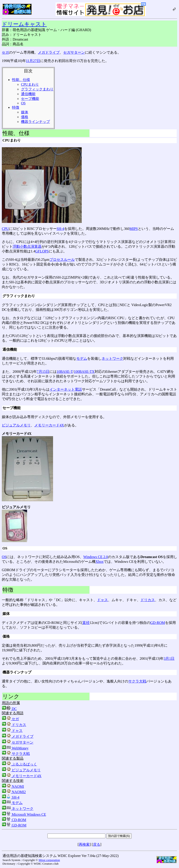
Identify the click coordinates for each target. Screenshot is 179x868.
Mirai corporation (49, 860)
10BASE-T (65, 372)
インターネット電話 (66, 389)
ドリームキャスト (24, 24)
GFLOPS (42, 251)
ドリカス (148, 600)
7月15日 (43, 372)
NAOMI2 (14, 792)
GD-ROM (158, 623)
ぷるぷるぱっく (19, 764)
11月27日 (33, 61)
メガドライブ (49, 52)
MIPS (134, 229)
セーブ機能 (30, 99)
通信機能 (28, 94)
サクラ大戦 (137, 681)
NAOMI (13, 787)
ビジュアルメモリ (16, 425)
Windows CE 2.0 (96, 557)
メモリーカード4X (49, 425)
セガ (5, 52)
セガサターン (74, 52)
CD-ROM (14, 820)
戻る (97, 844)
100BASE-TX (84, 372)
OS (23, 103)
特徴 (16, 107)
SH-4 (60, 229)
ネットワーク (112, 358)
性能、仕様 (21, 80)
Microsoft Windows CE (24, 814)
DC (9, 709)
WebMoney (15, 748)
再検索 (84, 844)
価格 (25, 117)
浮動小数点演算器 (27, 246)
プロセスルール (62, 260)
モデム (82, 358)
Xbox (100, 562)
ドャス (102, 600)
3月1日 (169, 658)
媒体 (25, 112)
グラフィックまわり (37, 89)
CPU (5, 229)
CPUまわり (30, 84)
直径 (86, 623)
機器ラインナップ (35, 122)
